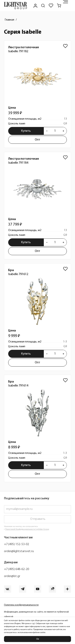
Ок (38, 639)
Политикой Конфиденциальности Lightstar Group (27, 529)
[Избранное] (51, 6)
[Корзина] (59, 6)
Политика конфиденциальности (21, 605)
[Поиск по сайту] (43, 6)
